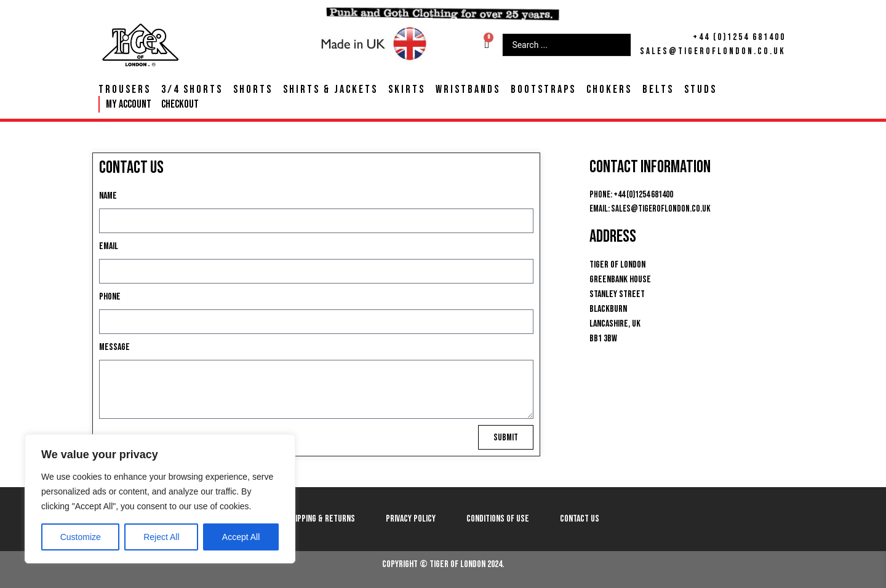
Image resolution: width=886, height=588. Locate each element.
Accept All (241, 537)
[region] (160, 499)
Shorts (253, 90)
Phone (110, 297)
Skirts (407, 90)
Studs (700, 90)
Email (109, 246)
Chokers (609, 90)
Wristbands (468, 90)
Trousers (125, 90)
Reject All (161, 537)
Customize (81, 537)
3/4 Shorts (192, 90)
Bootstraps (543, 90)
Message (114, 347)
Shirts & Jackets (330, 90)
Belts (658, 90)
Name (108, 196)
